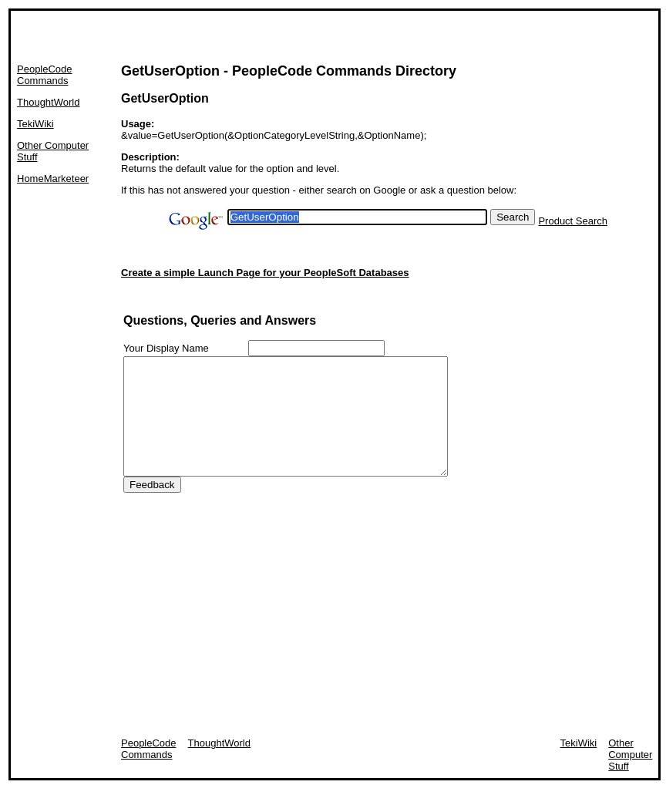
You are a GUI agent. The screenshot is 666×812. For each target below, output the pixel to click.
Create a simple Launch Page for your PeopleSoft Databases (265, 273)
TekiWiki (35, 124)
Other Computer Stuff (630, 778)
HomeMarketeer (53, 179)
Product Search (573, 221)
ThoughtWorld (48, 102)
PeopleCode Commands (45, 75)
